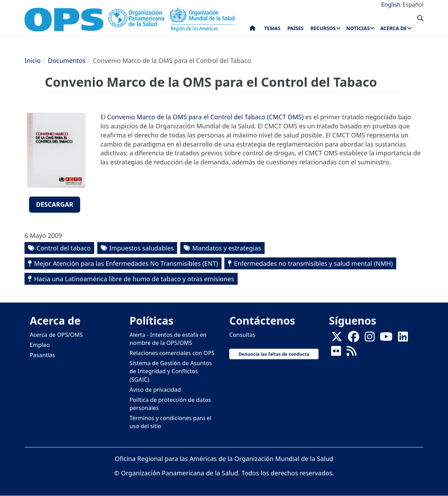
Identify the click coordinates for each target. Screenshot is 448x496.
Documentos (67, 61)
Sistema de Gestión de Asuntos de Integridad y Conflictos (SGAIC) (171, 371)
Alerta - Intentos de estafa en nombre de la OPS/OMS (168, 339)
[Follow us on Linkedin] (403, 339)
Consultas (242, 335)
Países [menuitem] (295, 28)
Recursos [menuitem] (323, 28)
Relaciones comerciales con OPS (172, 353)
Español (413, 5)
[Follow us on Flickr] (336, 353)
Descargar (55, 204)
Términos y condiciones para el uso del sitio (170, 422)
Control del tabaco (64, 248)
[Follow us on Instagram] (370, 339)
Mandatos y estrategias (227, 248)
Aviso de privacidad (155, 390)
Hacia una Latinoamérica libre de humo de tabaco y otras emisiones (134, 279)
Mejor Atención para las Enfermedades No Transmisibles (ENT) (126, 263)
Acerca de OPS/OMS (56, 335)
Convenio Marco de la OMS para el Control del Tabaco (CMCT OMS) (205, 117)
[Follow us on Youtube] (386, 339)
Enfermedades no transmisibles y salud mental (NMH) (313, 263)
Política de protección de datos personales (170, 404)
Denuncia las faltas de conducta (274, 354)
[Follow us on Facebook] (353, 339)
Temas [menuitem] (272, 28)
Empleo (40, 345)
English (391, 5)
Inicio (33, 61)
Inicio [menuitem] (253, 30)
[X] (337, 339)
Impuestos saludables (142, 248)
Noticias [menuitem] (358, 28)
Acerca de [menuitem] (393, 28)
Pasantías (43, 355)
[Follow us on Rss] (351, 353)
